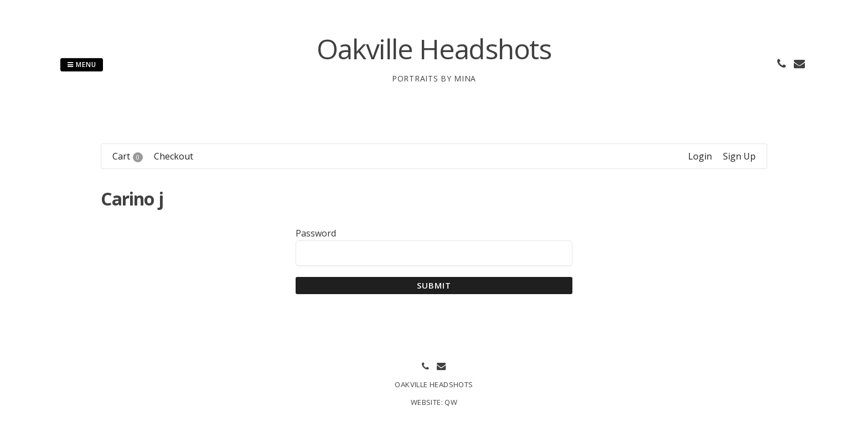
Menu (82, 65)
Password (316, 233)
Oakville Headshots (434, 49)
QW (451, 402)
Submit (434, 285)
